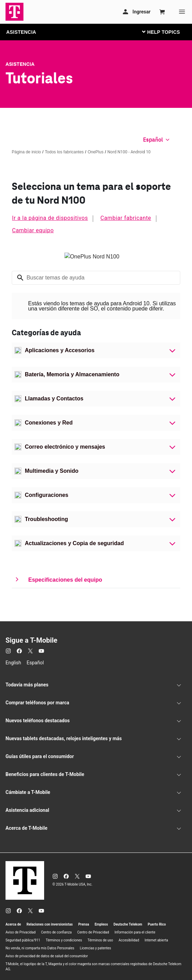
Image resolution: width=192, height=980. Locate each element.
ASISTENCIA (21, 32)
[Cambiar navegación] (166, 32)
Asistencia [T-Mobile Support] (20, 64)
